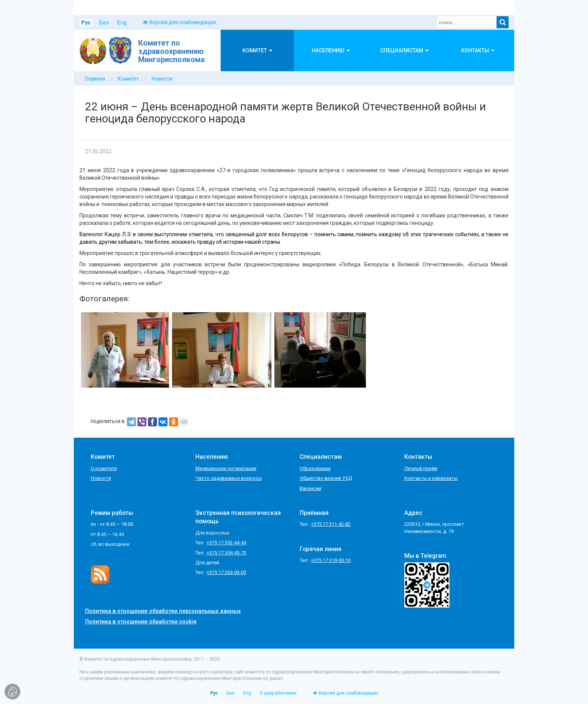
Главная (95, 79)
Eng (122, 23)
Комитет (128, 79)
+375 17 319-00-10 (331, 560)
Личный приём (421, 468)
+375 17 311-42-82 (331, 524)
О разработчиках (278, 693)
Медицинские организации (226, 468)
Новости (162, 79)
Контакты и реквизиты (431, 478)
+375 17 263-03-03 (226, 572)
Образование (315, 468)
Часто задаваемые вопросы (229, 478)
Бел (104, 23)
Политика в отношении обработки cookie (141, 622)
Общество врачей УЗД (326, 478)
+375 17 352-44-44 (226, 543)
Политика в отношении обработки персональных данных (163, 611)
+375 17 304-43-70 (226, 553)
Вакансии (310, 488)
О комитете (104, 468)
